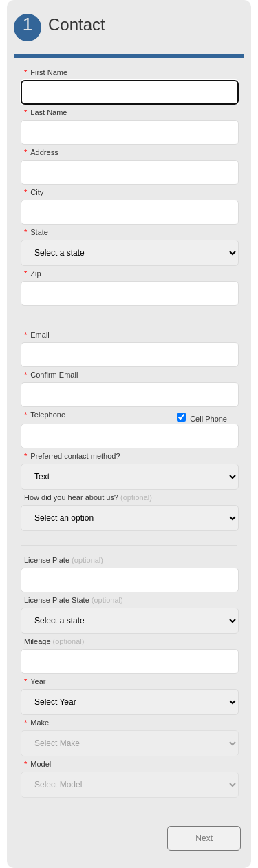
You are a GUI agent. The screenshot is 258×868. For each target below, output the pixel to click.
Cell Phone (208, 419)
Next (204, 838)
